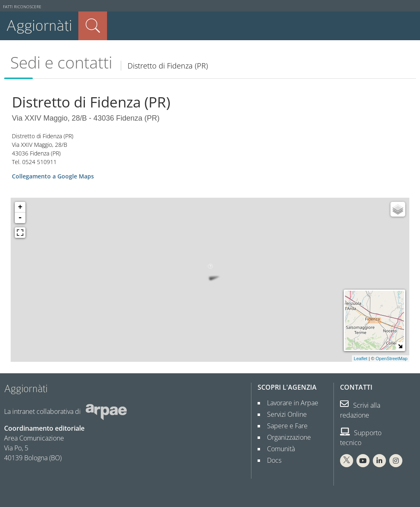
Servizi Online (284, 414)
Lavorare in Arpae (289, 403)
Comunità (278, 449)
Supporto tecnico (361, 438)
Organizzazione (286, 437)
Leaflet (361, 359)
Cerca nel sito (93, 26)
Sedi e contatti (61, 62)
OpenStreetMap (392, 359)
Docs (271, 460)
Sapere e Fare (284, 426)
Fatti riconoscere (22, 7)
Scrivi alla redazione (360, 410)
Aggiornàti (39, 26)
